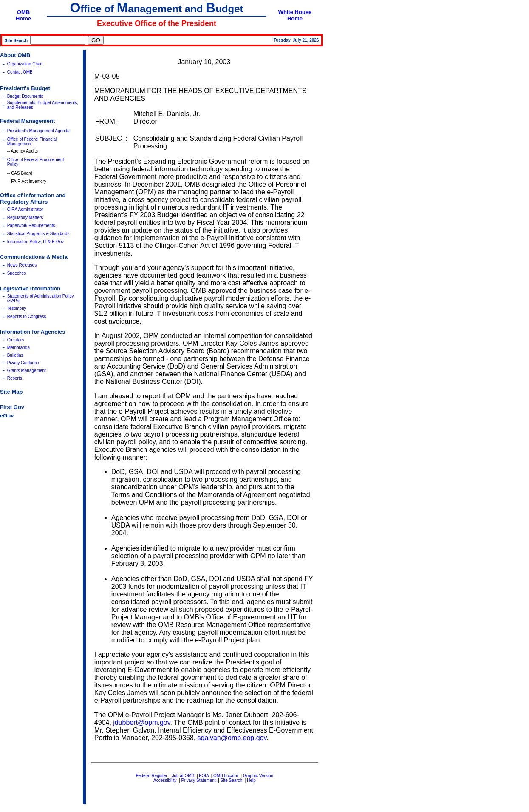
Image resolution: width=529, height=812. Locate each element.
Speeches (17, 273)
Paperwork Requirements (31, 226)
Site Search (232, 780)
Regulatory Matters (25, 217)
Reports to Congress (27, 317)
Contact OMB (20, 72)
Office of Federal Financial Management (32, 142)
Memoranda (18, 348)
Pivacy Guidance (23, 363)
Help (251, 780)
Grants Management (27, 371)
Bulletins (15, 355)
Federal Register (152, 776)
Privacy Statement (198, 780)
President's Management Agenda (38, 131)
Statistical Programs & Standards (38, 234)
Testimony (17, 308)
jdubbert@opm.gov (141, 723)
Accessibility (165, 780)
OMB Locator (226, 776)
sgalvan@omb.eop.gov (232, 738)
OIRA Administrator (25, 209)
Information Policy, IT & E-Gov (36, 242)
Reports (15, 378)
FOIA (204, 776)
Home (23, 18)
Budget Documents (25, 96)
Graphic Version (258, 776)
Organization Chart (25, 64)
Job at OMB (183, 776)
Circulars (16, 340)
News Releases (22, 265)
